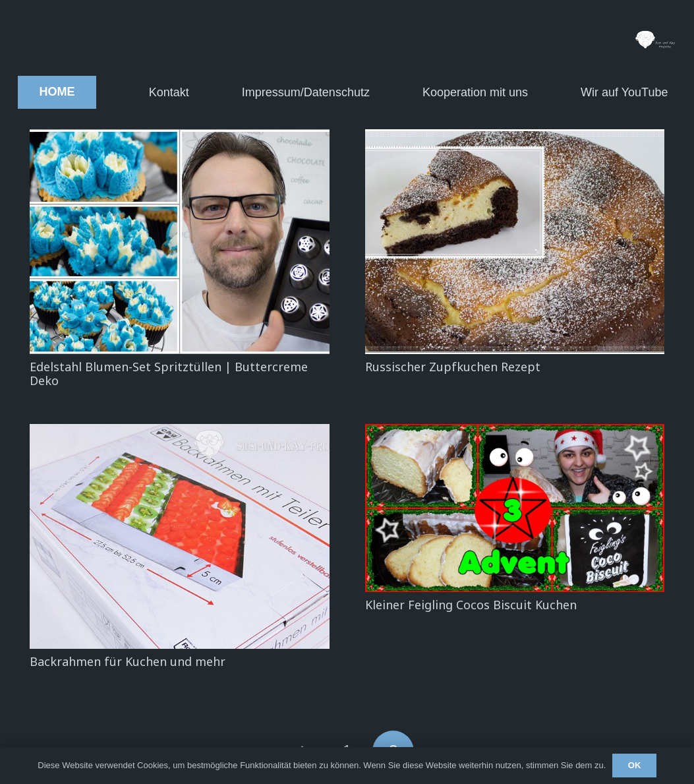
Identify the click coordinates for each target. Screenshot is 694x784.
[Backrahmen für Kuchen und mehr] (180, 536)
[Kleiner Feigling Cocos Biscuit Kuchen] (515, 508)
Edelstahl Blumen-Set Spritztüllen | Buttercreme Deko (169, 374)
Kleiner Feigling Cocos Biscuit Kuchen (471, 605)
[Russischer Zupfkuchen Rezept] (515, 242)
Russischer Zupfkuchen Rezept (453, 367)
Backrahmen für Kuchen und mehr (128, 661)
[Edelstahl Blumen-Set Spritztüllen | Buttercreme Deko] (180, 242)
